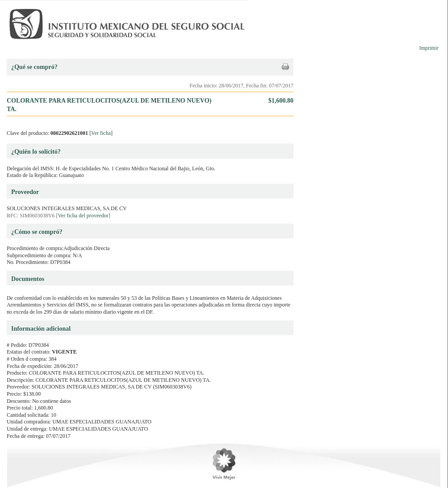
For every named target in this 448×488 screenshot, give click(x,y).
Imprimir (429, 48)
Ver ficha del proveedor (83, 216)
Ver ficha (101, 133)
